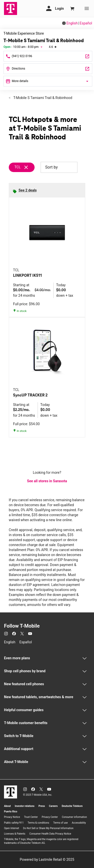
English (72, 23)
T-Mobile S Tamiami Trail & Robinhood (42, 98)
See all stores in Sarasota (47, 481)
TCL (17, 167)
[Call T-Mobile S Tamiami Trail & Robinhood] (48, 56)
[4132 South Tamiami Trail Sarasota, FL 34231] (48, 69)
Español (86, 23)
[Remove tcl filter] (24, 167)
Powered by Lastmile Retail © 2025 (47, 860)
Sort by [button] (59, 167)
